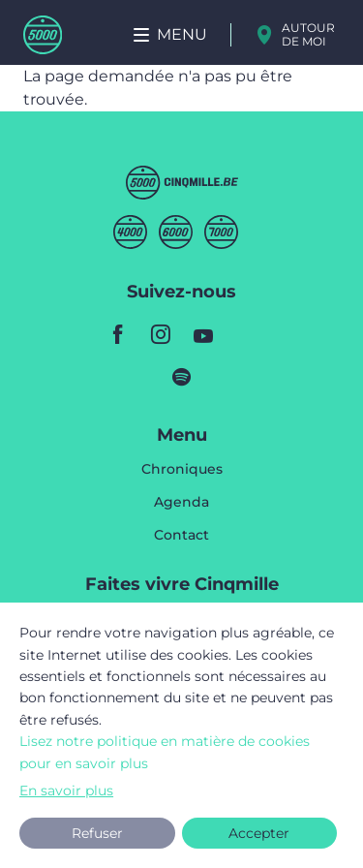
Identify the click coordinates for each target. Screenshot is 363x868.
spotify (182, 377)
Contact (181, 535)
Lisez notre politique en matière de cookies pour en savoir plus (165, 752)
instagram (161, 334)
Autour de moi (308, 34)
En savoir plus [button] (66, 790)
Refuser (97, 833)
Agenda (181, 503)
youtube (203, 334)
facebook (118, 334)
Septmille (221, 232)
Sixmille (176, 232)
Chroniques (182, 470)
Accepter (259, 833)
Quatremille (130, 232)
